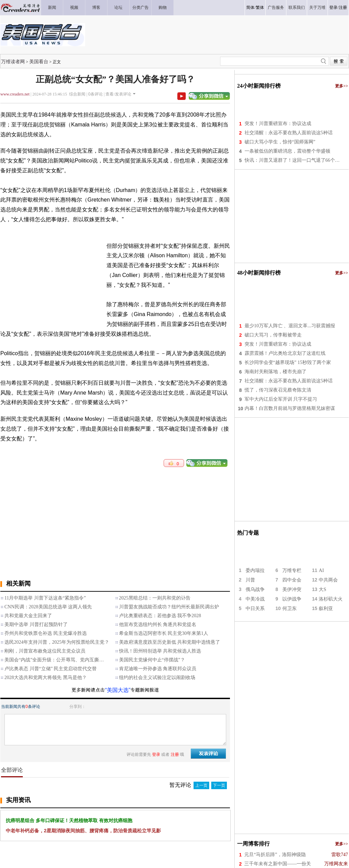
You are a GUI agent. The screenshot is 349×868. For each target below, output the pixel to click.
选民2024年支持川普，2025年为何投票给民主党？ (57, 642)
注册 (343, 7)
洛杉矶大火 (331, 599)
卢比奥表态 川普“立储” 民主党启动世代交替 (51, 669)
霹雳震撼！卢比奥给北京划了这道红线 (285, 353)
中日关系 (255, 609)
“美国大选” (118, 690)
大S (322, 589)
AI (321, 570)
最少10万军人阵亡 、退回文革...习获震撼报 (290, 326)
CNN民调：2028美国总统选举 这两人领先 (48, 607)
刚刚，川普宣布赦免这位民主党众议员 (45, 651)
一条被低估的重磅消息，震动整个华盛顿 (287, 151)
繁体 (260, 7)
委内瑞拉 (255, 570)
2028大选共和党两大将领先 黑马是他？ (46, 678)
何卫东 (289, 609)
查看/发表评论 (118, 94)
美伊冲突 (292, 589)
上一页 (201, 785)
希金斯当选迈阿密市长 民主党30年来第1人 (164, 633)
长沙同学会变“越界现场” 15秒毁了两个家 (288, 362)
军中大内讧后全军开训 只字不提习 (281, 399)
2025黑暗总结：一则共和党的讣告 (155, 598)
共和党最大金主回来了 (28, 616)
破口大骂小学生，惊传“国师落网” (280, 142)
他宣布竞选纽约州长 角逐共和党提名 (158, 624)
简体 (250, 7)
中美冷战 (255, 599)
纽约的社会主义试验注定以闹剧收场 (157, 678)
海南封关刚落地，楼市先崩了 (276, 372)
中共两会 (328, 580)
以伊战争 (292, 599)
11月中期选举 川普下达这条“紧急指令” (45, 598)
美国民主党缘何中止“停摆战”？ (152, 660)
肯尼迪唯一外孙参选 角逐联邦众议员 (158, 669)
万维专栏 (292, 570)
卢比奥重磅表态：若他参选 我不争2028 (160, 616)
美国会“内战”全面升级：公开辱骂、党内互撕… (54, 660)
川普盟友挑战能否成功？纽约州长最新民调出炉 (169, 607)
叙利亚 (326, 609)
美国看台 (39, 62)
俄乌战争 (255, 589)
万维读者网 (13, 62)
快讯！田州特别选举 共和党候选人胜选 (160, 651)
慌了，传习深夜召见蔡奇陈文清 (278, 390)
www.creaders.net (15, 94)
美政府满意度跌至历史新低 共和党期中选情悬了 (170, 642)
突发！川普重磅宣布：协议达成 (278, 124)
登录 (333, 7)
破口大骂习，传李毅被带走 (273, 335)
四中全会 (292, 580)
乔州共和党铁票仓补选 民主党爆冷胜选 (46, 633)
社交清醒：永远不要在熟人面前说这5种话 (289, 133)
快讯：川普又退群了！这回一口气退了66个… (292, 160)
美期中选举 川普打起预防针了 (36, 624)
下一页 (219, 785)
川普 (250, 580)
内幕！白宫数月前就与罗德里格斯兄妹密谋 (290, 408)
